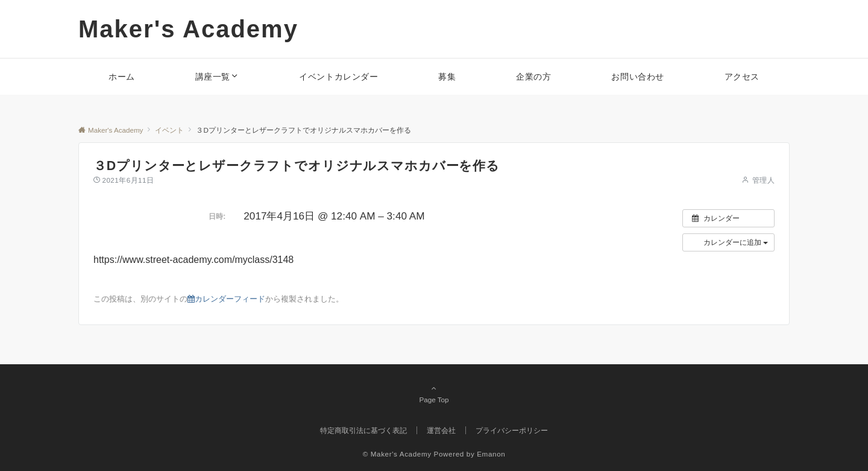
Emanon (491, 454)
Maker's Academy (188, 29)
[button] (728, 242)
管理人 (763, 180)
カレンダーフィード (226, 299)
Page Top (434, 394)
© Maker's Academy (397, 454)
